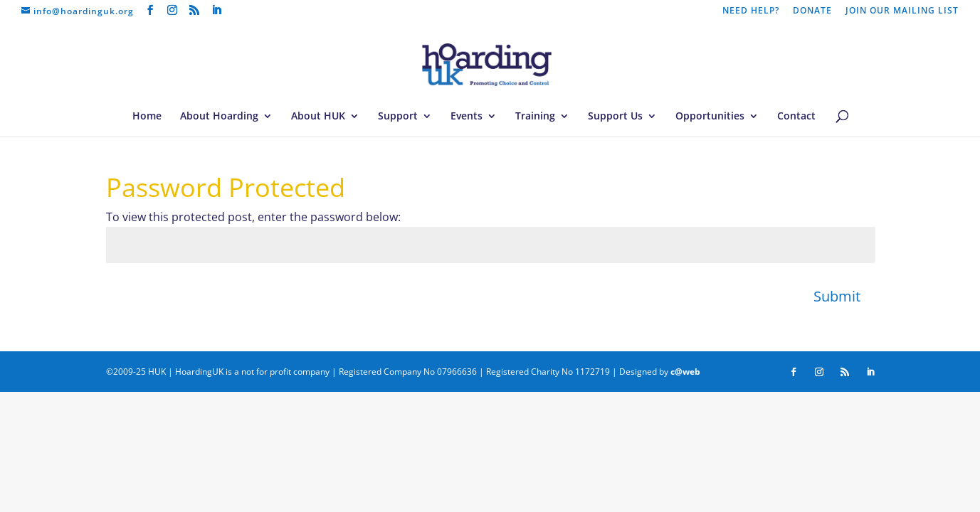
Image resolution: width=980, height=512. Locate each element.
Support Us (615, 117)
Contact (796, 117)
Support (398, 117)
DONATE (812, 11)
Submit (837, 296)
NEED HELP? (751, 11)
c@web (685, 372)
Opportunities (710, 117)
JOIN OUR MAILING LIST (902, 11)
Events (467, 117)
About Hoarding (219, 117)
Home (147, 117)
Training (535, 117)
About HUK (318, 117)
